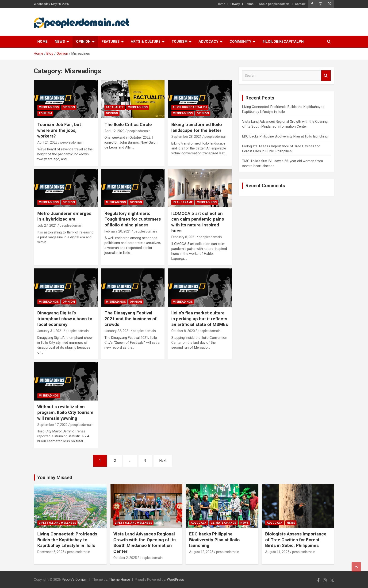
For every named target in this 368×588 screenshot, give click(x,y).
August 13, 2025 (201, 552)
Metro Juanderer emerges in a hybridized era (64, 216)
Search (326, 76)
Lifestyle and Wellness (57, 523)
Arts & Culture (146, 42)
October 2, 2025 (125, 558)
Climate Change (224, 523)
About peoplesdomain (274, 4)
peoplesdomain (72, 142)
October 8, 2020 (183, 331)
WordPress (175, 580)
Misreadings (49, 107)
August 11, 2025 (277, 552)
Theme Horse (119, 580)
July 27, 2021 (47, 225)
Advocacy (209, 42)
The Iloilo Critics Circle (128, 124)
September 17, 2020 (52, 425)
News (60, 42)
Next (163, 461)
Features (111, 42)
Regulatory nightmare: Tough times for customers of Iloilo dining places (133, 219)
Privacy (235, 4)
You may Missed (55, 477)
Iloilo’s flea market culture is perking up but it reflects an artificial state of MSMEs (200, 319)
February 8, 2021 (184, 237)
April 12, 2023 (115, 131)
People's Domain (75, 580)
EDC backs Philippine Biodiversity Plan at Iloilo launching (285, 136)
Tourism (180, 42)
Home (221, 4)
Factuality (115, 107)
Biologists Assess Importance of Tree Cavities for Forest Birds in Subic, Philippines (296, 540)
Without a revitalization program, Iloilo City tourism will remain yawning (65, 412)
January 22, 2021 (117, 331)
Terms (249, 4)
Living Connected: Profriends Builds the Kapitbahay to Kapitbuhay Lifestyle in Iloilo (67, 540)
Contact (300, 4)
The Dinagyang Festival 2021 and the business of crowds (130, 319)
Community (240, 42)
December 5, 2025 (51, 552)
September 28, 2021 (186, 137)
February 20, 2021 (118, 231)
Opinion (83, 42)
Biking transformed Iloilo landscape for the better (197, 127)
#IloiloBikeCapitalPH (283, 42)
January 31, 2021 (50, 331)
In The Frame (183, 202)
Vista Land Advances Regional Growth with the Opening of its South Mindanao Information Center (144, 543)
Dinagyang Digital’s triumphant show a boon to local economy (65, 319)
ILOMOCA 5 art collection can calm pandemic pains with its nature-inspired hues (198, 222)
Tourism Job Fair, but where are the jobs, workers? (59, 130)
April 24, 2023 (47, 142)
